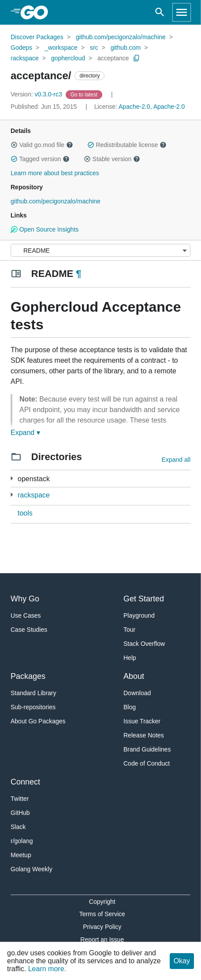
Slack (18, 827)
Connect (25, 782)
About (134, 676)
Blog (130, 707)
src (94, 48)
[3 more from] (12, 495)
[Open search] (160, 12)
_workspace (61, 48)
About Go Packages (38, 721)
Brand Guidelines (147, 749)
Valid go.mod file (42, 145)
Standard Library (33, 693)
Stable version (112, 159)
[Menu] (100, 250)
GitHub (20, 813)
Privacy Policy (102, 927)
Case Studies (29, 630)
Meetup (21, 855)
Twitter (20, 799)
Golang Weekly (32, 869)
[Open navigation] (182, 12)
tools (25, 513)
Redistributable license (127, 145)
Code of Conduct (147, 763)
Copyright (102, 902)
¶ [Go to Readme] (78, 274)
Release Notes (144, 735)
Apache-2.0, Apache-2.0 (152, 107)
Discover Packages (37, 37)
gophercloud (68, 58)
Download (137, 693)
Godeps (21, 48)
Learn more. (47, 969)
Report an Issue (102, 939)
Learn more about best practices (55, 173)
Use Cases (26, 615)
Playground (139, 615)
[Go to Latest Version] (85, 94)
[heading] (37, 12)
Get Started (144, 599)
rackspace (25, 58)
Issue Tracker (142, 721)
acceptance (113, 58)
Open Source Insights (45, 229)
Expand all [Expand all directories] (176, 460)
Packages (28, 676)
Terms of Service (102, 914)
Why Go (25, 599)
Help (130, 658)
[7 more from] (12, 478)
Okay (182, 961)
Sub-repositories (33, 707)
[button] (14, 145)
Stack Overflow (144, 644)
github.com (126, 48)
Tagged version (40, 159)
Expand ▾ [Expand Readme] (25, 433)
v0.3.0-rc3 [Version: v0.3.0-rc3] (37, 94)
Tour (129, 630)
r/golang (22, 841)
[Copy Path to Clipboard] (137, 58)
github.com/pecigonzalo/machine (121, 37)
